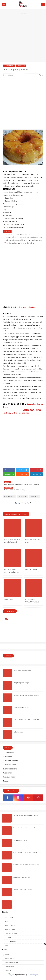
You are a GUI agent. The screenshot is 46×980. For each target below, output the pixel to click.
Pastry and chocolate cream (32, 541)
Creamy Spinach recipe (21, 707)
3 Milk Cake (8, 599)
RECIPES (34, 496)
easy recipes (34, 975)
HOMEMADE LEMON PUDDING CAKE (27, 852)
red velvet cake (18, 732)
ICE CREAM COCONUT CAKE (32, 601)
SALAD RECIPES (11, 777)
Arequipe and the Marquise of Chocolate (20, 243)
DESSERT (21, 66)
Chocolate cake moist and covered (24, 828)
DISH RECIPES (11, 765)
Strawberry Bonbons (28, 308)
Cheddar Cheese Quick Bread (22, 889)
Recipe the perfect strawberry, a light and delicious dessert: (12, 571)
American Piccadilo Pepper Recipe (17, 235)
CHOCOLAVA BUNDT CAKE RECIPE (27, 720)
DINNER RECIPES (12, 761)
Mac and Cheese (31, 569)
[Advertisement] (23, 37)
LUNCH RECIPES (11, 769)
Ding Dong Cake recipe (21, 683)
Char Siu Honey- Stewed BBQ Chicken (26, 695)
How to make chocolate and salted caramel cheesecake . (12, 541)
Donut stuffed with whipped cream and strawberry (24, 237)
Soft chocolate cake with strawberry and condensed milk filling (24, 240)
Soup (7, 781)
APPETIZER (9, 66)
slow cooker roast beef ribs (22, 670)
